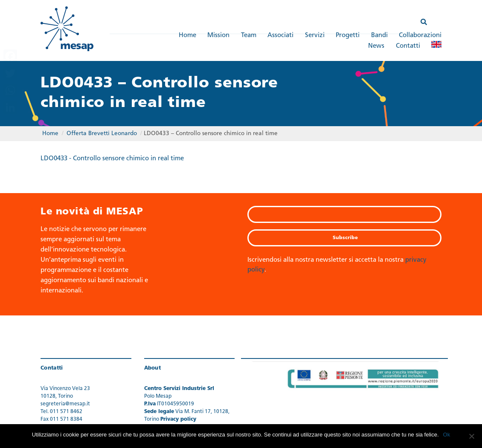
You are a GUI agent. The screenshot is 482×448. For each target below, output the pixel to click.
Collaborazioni (420, 36)
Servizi (315, 36)
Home (187, 36)
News (376, 46)
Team (249, 36)
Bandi (379, 36)
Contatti (408, 46)
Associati (280, 36)
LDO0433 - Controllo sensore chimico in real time (112, 159)
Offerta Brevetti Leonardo (102, 134)
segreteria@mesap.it (65, 404)
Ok (447, 435)
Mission (218, 36)
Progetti (348, 36)
